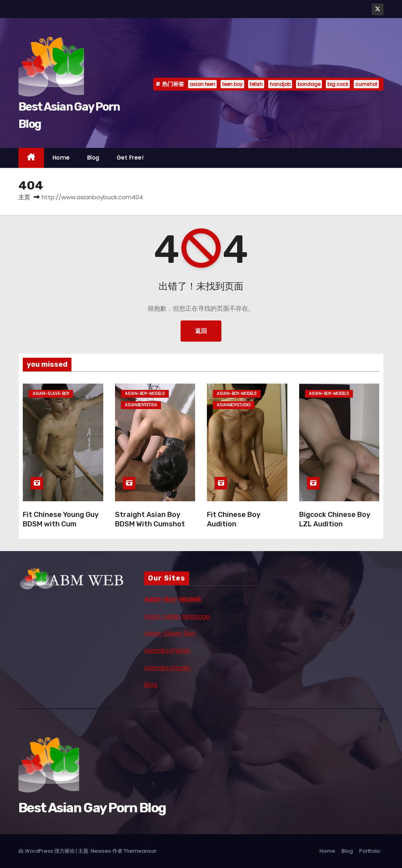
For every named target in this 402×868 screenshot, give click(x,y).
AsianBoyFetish (167, 651)
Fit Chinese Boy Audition (234, 519)
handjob (280, 84)
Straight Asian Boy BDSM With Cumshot (150, 519)
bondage (309, 84)
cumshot (366, 84)
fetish (256, 84)
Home (61, 158)
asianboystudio (234, 405)
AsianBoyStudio (167, 668)
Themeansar (140, 851)
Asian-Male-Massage (177, 616)
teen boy (232, 84)
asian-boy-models (145, 394)
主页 (24, 197)
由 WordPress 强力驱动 (47, 851)
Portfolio (370, 851)
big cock (338, 84)
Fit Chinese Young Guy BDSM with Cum (61, 519)
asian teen (202, 84)
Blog (93, 158)
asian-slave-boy (51, 394)
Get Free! (130, 158)
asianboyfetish (141, 405)
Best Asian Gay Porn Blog (92, 808)
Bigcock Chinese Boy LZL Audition (335, 519)
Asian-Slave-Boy (170, 633)
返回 (201, 331)
